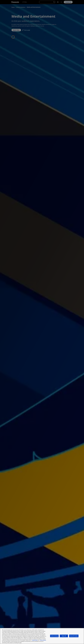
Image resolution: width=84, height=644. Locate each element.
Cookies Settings (54, 636)
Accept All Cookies (74, 636)
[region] (42, 636)
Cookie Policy (35, 640)
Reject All (64, 636)
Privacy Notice (43, 640)
